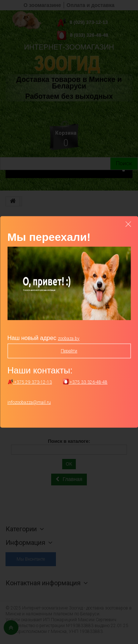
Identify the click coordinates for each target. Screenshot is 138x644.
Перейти (69, 351)
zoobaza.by (69, 339)
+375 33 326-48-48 (85, 382)
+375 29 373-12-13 (30, 382)
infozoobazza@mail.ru (29, 402)
